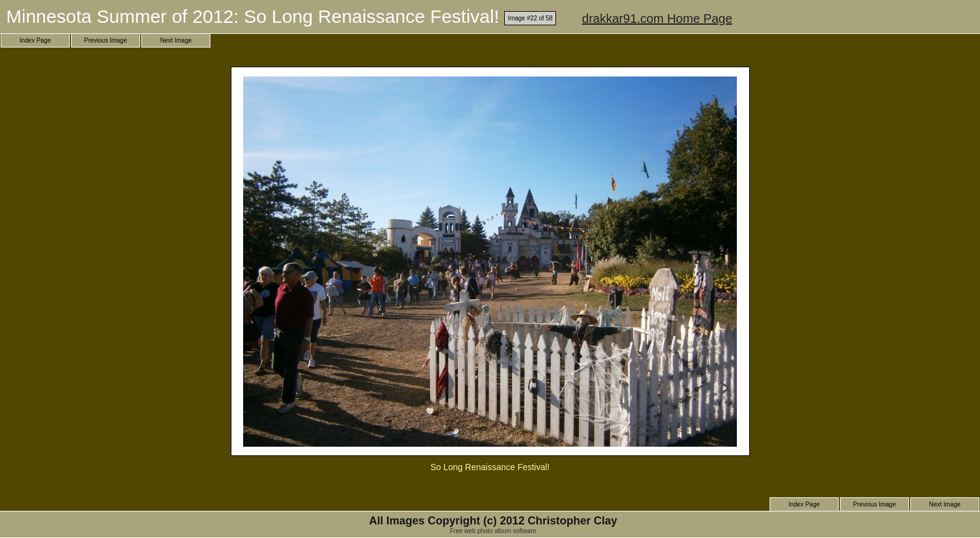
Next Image (176, 40)
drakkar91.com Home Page (657, 19)
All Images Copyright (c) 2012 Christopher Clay (493, 521)
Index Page (35, 40)
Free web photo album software (493, 531)
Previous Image (105, 40)
